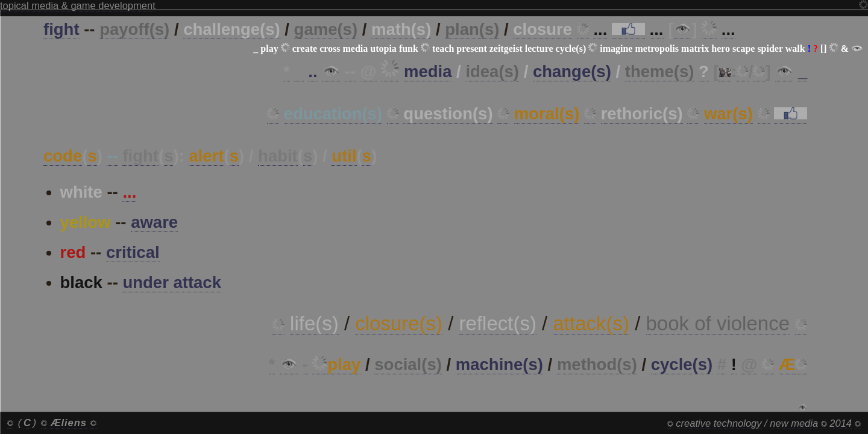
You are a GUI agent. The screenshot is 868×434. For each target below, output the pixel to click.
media (356, 49)
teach (443, 49)
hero (721, 49)
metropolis (657, 49)
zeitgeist (506, 49)
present (471, 49)
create (305, 49)
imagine (616, 49)
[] (824, 49)
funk (409, 49)
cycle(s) (571, 49)
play (269, 49)
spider (770, 49)
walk (795, 49)
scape (744, 49)
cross (330, 49)
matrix (695, 49)
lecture (539, 49)
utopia (383, 49)
